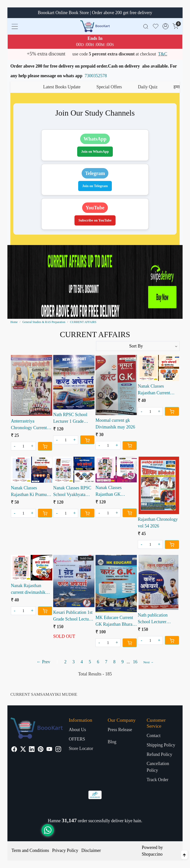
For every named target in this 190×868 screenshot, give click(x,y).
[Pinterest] (41, 750)
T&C (163, 54)
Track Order (158, 780)
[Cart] (45, 446)
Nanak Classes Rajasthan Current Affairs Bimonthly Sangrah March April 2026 (157, 390)
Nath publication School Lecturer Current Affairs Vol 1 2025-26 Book (157, 619)
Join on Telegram (95, 186)
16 (135, 662)
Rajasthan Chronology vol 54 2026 (158, 523)
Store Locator (81, 748)
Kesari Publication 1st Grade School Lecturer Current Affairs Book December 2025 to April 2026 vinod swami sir (73, 616)
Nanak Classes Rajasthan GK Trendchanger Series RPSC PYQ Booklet (114, 491)
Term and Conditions (30, 850)
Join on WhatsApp (95, 152)
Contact (154, 736)
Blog (112, 742)
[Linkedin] (32, 750)
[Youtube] (49, 750)
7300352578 (96, 76)
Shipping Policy (161, 745)
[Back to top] (184, 855)
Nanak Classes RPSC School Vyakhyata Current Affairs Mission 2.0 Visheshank (72, 492)
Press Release (120, 730)
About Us (77, 730)
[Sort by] (138, 346)
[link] (146, 26)
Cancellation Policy (158, 767)
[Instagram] (58, 750)
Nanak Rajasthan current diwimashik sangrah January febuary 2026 (28, 589)
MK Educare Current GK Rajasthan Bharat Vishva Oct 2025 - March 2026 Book (115, 621)
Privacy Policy (65, 850)
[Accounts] (166, 26)
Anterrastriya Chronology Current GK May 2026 (29, 425)
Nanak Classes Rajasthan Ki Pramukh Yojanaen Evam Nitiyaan (31, 492)
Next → (148, 662)
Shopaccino (152, 854)
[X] (23, 750)
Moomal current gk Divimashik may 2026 (115, 424)
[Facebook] (14, 750)
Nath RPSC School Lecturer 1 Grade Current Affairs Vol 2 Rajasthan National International (72, 418)
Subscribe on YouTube (95, 220)
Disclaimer (91, 850)
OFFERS (77, 739)
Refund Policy (160, 754)
